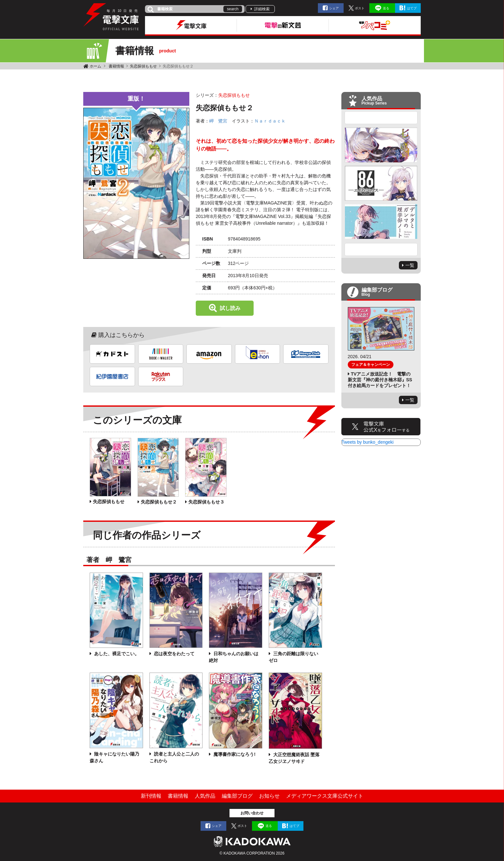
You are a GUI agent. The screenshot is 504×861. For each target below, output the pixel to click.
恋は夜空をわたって (174, 654)
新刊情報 (151, 796)
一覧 (410, 265)
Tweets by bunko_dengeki (368, 442)
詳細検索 (262, 9)
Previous (381, 118)
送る (386, 8)
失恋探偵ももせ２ (159, 502)
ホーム (95, 66)
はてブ (412, 8)
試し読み (230, 308)
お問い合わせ (252, 813)
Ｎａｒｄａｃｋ (270, 121)
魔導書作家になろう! (234, 754)
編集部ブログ (237, 796)
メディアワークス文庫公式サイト (325, 796)
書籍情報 (116, 66)
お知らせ (269, 796)
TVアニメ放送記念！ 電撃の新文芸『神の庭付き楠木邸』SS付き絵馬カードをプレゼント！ (380, 380)
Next (381, 249)
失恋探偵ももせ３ (206, 502)
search (233, 9)
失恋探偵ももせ (143, 66)
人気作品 (205, 796)
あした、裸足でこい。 (116, 654)
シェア (334, 8)
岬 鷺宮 (218, 121)
